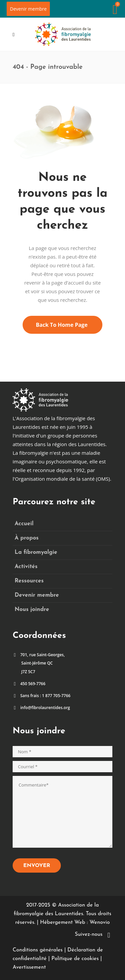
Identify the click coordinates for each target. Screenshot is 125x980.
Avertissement (29, 967)
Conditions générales (38, 950)
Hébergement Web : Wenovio (75, 922)
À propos (27, 538)
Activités (26, 567)
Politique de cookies (75, 959)
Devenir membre (28, 9)
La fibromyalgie (36, 552)
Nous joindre (32, 610)
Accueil (24, 524)
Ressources (29, 581)
